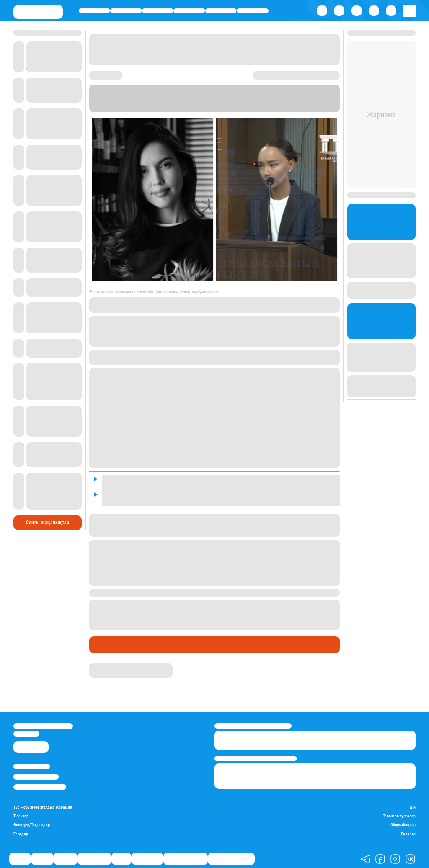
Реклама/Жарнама (36, 777)
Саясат (94, 11)
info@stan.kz (26, 734)
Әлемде (157, 11)
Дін (413, 807)
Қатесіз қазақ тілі (185, 859)
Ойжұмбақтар (403, 825)
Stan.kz (205, 108)
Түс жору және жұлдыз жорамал (43, 807)
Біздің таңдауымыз (231, 859)
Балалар (408, 834)
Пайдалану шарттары (40, 787)
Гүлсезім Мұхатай (110, 666)
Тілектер (21, 816)
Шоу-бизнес (253, 11)
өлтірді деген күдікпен (191, 611)
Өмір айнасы (189, 11)
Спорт (221, 11)
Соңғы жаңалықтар (48, 523)
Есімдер (21, 834)
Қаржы (126, 11)
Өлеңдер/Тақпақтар (32, 825)
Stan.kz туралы (32, 766)
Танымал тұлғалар (399, 816)
